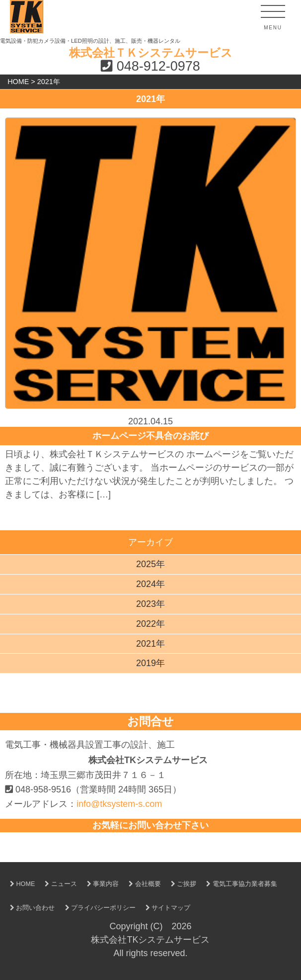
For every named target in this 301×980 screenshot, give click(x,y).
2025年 (150, 564)
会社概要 (142, 884)
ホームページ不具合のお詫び (150, 436)
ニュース (58, 884)
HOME (20, 884)
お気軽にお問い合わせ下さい (150, 825)
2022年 (150, 624)
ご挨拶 (181, 884)
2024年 (150, 584)
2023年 (150, 604)
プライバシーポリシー (98, 908)
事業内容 (101, 884)
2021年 (150, 644)
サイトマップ (166, 908)
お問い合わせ (30, 908)
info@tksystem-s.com (119, 804)
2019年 (150, 663)
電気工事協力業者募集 (239, 884)
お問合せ (150, 721)
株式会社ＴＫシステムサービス (151, 53)
